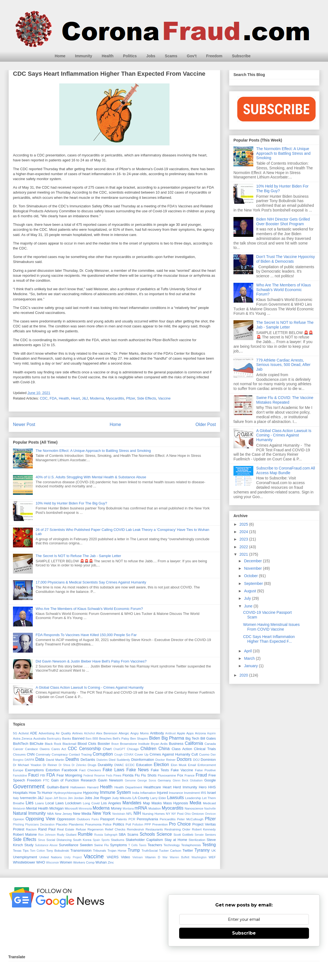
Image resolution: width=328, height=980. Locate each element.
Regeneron (95, 829)
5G (15, 733)
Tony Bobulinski (58, 850)
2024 (244, 532)
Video (126, 857)
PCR (132, 819)
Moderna (97, 398)
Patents (122, 819)
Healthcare (152, 787)
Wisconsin (53, 863)
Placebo (61, 824)
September (254, 583)
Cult (195, 754)
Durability (105, 765)
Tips (26, 850)
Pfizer (131, 398)
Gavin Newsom (110, 780)
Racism (31, 829)
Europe (18, 770)
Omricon (210, 814)
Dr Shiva (64, 765)
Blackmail (69, 744)
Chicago (133, 749)
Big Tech (192, 738)
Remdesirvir (135, 829)
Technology (172, 845)
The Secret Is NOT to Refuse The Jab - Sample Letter (78, 556)
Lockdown (73, 803)
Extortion (53, 770)
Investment (192, 793)
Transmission (81, 850)
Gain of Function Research (74, 780)
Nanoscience (194, 808)
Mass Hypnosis (176, 803)
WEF (212, 857)
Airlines (77, 733)
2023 (244, 539)
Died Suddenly (119, 760)
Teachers (155, 845)
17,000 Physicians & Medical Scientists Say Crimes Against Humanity (91, 582)
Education (144, 765)
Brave (115, 744)
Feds (109, 776)
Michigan (57, 808)
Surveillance (68, 845)
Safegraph (111, 835)
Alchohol (90, 733)
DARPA (29, 760)
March (250, 658)
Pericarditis (168, 819)
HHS (212, 787)
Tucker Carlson (170, 850)
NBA (50, 814)
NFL (129, 814)
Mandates (132, 803)
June (249, 606)
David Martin (55, 760)
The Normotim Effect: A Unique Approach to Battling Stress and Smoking (93, 451)
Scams (171, 56)
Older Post (206, 424)
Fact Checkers (90, 770)
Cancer (18, 749)
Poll (128, 824)
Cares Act (59, 749)
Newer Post (24, 424)
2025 (244, 524)
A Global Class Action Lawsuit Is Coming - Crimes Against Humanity (90, 687)
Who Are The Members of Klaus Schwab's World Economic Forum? (89, 609)
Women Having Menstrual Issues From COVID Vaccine (271, 627)
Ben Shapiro (139, 738)
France (189, 775)
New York (102, 813)
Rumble (85, 834)
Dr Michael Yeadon (27, 765)
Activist (24, 733)
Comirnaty (43, 754)
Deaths (72, 759)
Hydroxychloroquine (68, 793)
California (194, 743)
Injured (162, 793)
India (136, 793)
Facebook (70, 770)
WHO (41, 862)
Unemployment (25, 857)
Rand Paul (47, 829)
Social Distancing (59, 840)
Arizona (200, 733)
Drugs (92, 765)
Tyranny (202, 850)
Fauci (33, 775)
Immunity (84, 56)
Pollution (138, 825)
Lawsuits (175, 798)
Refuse (81, 829)
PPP (148, 824)
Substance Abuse (46, 845)
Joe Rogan (102, 798)
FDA (53, 398)
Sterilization (197, 840)
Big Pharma (173, 738)
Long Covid (91, 803)
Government (29, 786)
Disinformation (143, 760)
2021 (244, 554)
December (253, 561)
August (250, 591)
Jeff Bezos (60, 798)
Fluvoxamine (167, 775)
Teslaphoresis (191, 845)
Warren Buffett (180, 857)
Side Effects (146, 398)
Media (195, 803)
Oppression (66, 819)
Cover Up (141, 754)
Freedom (214, 56)
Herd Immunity (185, 787)
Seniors (210, 834)
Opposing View (40, 819)
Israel (211, 793)
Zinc (111, 862)
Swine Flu (102, 845)
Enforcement (207, 765)
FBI (43, 775)
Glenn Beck (181, 781)
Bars (89, 739)
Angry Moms (140, 733)
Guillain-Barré (58, 787)
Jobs (151, 56)
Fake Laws (113, 770)
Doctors (184, 759)
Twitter (188, 850)
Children (148, 749)
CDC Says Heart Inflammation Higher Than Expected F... (269, 639)
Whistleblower (24, 862)
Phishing (18, 825)
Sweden (86, 845)
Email (192, 765)
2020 (244, 675)
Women (66, 862)
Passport (107, 819)
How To (35, 793)
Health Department (128, 787)
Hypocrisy (91, 793)
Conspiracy (60, 754)
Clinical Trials (205, 749)
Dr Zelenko (79, 765)
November (253, 568)
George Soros (147, 781)
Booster (104, 744)
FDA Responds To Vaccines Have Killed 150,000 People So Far (86, 635)
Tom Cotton (38, 851)
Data (40, 759)
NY (168, 814)
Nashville (210, 809)
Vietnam (138, 857)
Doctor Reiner (166, 760)
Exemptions (34, 770)
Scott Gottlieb (183, 834)
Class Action (182, 749)
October (251, 576)
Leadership (193, 798)
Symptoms (118, 845)
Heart (76, 398)
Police (107, 824)
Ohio (188, 814)
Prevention (160, 824)
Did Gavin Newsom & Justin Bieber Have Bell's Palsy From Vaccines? (91, 661)
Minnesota (85, 809)
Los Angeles (111, 803)
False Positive (205, 770)
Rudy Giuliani (67, 834)
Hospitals (20, 793)
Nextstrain (119, 814)
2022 (244, 547)
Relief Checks (115, 829)
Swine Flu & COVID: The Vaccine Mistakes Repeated (285, 400)
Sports (106, 840)
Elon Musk (179, 765)
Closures (19, 754)
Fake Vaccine (182, 770)
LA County (141, 798)
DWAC (119, 765)
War (165, 857)
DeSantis (88, 760)
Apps (190, 733)
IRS (203, 793)
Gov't (192, 56)
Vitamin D (153, 857)
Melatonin (19, 809)
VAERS (113, 857)
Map (146, 803)
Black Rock (53, 744)
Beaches (105, 738)
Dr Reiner (50, 765)
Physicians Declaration (40, 825)
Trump (134, 850)
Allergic (124, 733)
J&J (85, 398)
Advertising (47, 733)
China (164, 749)
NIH (137, 813)
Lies (30, 803)
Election (161, 765)
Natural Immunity (29, 813)
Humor (47, 793)
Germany (164, 780)
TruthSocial (150, 850)
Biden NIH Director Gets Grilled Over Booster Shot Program (283, 222)
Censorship (90, 749)
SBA (122, 834)
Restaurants (154, 829)
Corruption (103, 754)
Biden (155, 738)
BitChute (37, 744)
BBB (95, 739)
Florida (128, 775)
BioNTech (21, 744)
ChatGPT (119, 749)
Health (108, 56)
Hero (203, 787)
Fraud (201, 775)
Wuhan (101, 862)
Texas (17, 850)
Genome (130, 781)
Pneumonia (93, 824)
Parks (95, 819)
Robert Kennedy (204, 829)
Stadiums (118, 840)
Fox (180, 775)
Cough (119, 755)
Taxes (143, 845)
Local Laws (54, 803)
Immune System (115, 792)
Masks (157, 803)
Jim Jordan (76, 798)
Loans (40, 803)
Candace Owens (37, 749)
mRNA (141, 808)
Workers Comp (84, 862)
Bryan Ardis (159, 744)
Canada (210, 744)
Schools (147, 834)
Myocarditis (115, 398)
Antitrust (171, 733)
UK (214, 850)
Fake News (137, 770)
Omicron (198, 814)
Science (164, 834)
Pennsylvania (147, 819)
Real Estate (66, 829)
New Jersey (63, 814)
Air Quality (63, 733)
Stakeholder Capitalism (144, 840)
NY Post (178, 814)
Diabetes (102, 760)
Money (116, 808)
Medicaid (209, 803)
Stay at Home (176, 840)
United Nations (51, 857)
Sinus (42, 840)
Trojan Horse (117, 850)
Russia (99, 835)
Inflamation (148, 793)
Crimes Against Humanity (170, 754)
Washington (199, 857)
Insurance (176, 793)
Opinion (18, 819)
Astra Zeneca (23, 738)
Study (29, 845)
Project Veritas (204, 824)
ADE (33, 733)
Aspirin (211, 733)
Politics (130, 56)
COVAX (129, 755)
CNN (31, 754)
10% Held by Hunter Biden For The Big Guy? (71, 503)
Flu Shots (149, 775)
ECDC (130, 765)
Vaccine (164, 398)
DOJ (196, 760)
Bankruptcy (54, 739)
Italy (16, 798)
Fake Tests (160, 770)
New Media (82, 814)
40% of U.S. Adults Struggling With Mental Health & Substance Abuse (91, 477)
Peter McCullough (190, 819)
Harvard (93, 787)
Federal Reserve (94, 776)
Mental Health (37, 808)
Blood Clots (87, 744)
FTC (46, 780)
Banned (78, 738)
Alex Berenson (107, 733)
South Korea (82, 840)
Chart (107, 749)
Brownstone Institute (135, 744)
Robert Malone (25, 834)
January (251, 666)
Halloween (78, 787)
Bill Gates (208, 738)
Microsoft (71, 808)
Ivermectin (28, 798)
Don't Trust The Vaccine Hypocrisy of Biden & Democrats (286, 259)
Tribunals (100, 850)
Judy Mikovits (122, 798)
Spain (96, 840)
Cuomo (204, 754)
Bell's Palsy (121, 738)
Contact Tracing (80, 754)
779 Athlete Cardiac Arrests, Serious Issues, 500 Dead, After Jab (283, 365)
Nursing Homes (153, 814)
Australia (40, 738)
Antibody (157, 733)
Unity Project (73, 857)
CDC (44, 398)
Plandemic (76, 824)
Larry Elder (158, 798)
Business (176, 744)
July (248, 598)
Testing (209, 845)
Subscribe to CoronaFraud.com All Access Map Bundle (286, 470)
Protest (19, 829)
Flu (137, 775)
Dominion (208, 760)
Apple (181, 733)
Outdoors (83, 819)
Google (210, 780)
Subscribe (241, 56)
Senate (199, 835)
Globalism (196, 781)
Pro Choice (180, 824)
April (248, 651)
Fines (118, 775)
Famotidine (20, 776)
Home (60, 56)
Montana (128, 809)
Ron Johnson (47, 835)
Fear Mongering (69, 775)
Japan (49, 798)
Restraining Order (178, 829)
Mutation (155, 808)
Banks (66, 738)
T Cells (133, 845)
